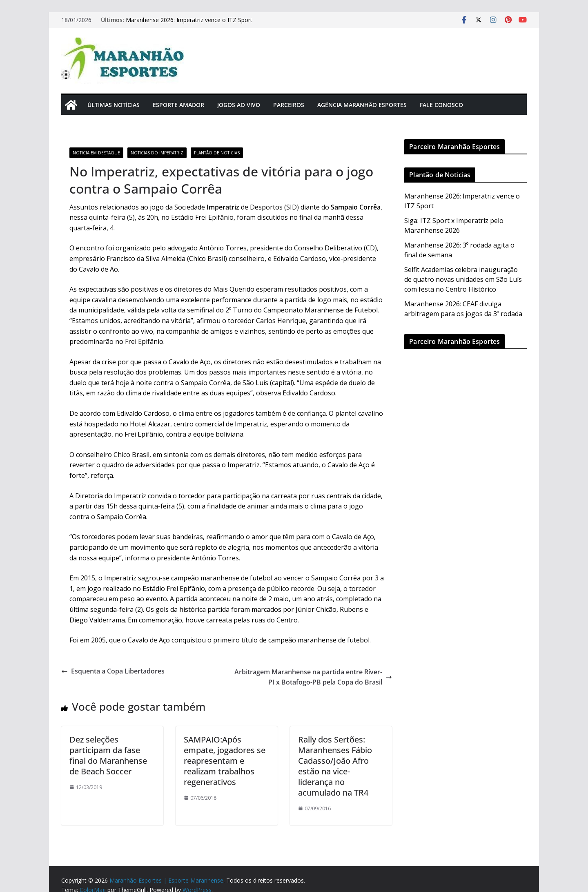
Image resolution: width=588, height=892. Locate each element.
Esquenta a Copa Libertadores (113, 671)
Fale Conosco (441, 105)
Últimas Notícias (114, 105)
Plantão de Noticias (217, 153)
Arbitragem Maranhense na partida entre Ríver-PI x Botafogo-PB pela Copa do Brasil (313, 677)
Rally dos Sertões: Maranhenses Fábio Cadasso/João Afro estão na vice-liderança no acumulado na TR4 (335, 766)
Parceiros (289, 105)
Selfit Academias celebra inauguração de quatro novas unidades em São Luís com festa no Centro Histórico (463, 279)
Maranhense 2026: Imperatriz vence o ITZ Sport (189, 20)
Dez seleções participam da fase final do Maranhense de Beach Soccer (108, 755)
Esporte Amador (178, 105)
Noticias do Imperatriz (157, 153)
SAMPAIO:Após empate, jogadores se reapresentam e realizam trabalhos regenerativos (225, 761)
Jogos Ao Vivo (239, 105)
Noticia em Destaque (96, 153)
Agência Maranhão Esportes (362, 105)
